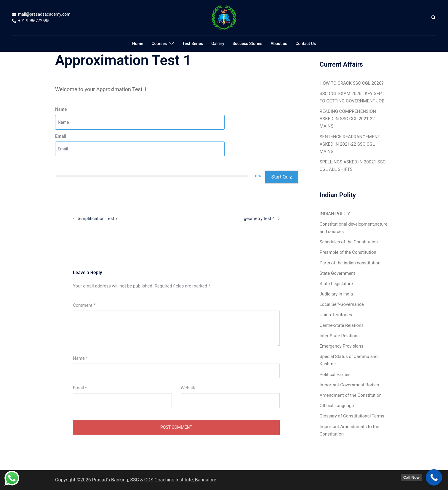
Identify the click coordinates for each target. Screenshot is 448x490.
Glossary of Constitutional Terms (352, 416)
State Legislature (336, 284)
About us (279, 44)
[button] (434, 18)
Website (189, 388)
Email (61, 136)
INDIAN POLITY (335, 214)
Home (138, 44)
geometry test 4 (259, 219)
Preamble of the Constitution (348, 252)
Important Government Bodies (349, 385)
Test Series (193, 44)
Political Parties (335, 375)
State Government (337, 273)
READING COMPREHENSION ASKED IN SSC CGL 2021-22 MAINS (348, 119)
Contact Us (306, 44)
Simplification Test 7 (98, 219)
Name (61, 109)
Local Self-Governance (342, 304)
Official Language (337, 406)
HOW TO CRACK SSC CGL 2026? (352, 83)
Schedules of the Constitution (349, 242)
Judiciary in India (336, 294)
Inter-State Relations (340, 336)
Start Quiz (281, 177)
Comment (84, 305)
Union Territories (336, 315)
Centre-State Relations (342, 325)
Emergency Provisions (342, 346)
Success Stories (247, 44)
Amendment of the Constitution (351, 395)
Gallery (218, 44)
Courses (159, 44)
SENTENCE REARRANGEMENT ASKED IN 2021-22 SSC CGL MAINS (350, 144)
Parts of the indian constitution (350, 263)
